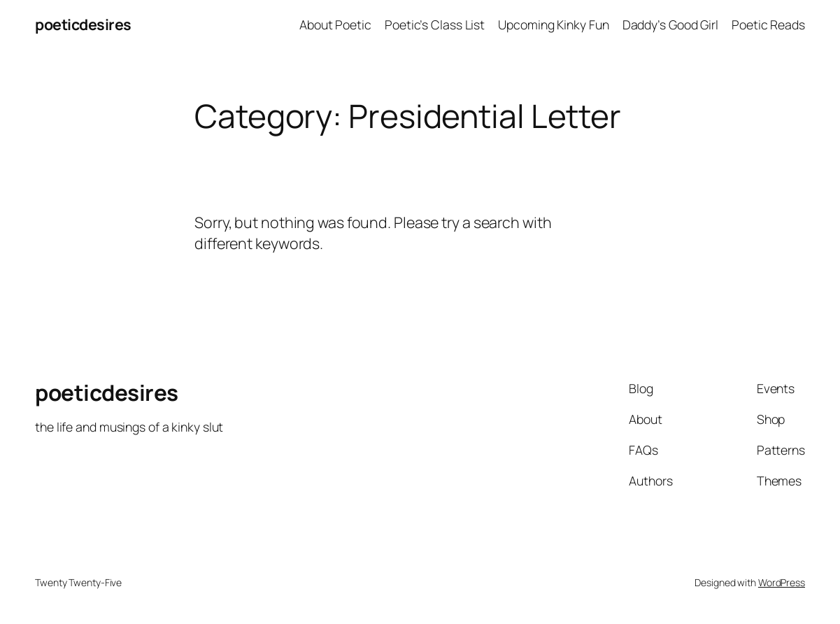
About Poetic (335, 24)
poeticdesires (83, 24)
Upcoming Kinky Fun (553, 24)
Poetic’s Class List (435, 24)
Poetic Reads (768, 24)
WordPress (782, 582)
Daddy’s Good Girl (670, 24)
